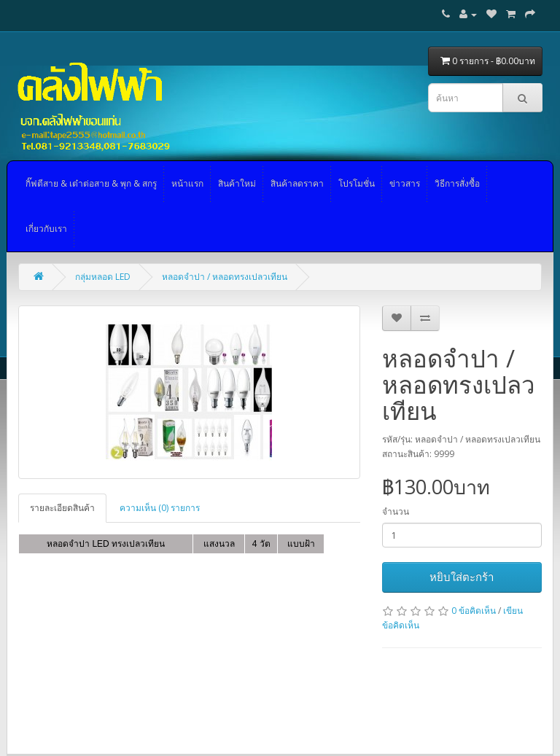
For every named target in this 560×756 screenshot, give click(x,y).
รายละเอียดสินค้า (62, 508)
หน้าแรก (187, 183)
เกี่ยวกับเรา (46, 229)
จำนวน (396, 511)
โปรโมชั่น (357, 183)
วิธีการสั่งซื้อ (457, 183)
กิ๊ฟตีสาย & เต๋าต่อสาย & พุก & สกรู (91, 183)
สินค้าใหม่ (237, 183)
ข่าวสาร (405, 183)
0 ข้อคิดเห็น (474, 611)
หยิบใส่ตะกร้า (462, 577)
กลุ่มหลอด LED (103, 277)
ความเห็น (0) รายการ (160, 508)
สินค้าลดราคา (297, 183)
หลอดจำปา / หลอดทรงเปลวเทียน (225, 277)
